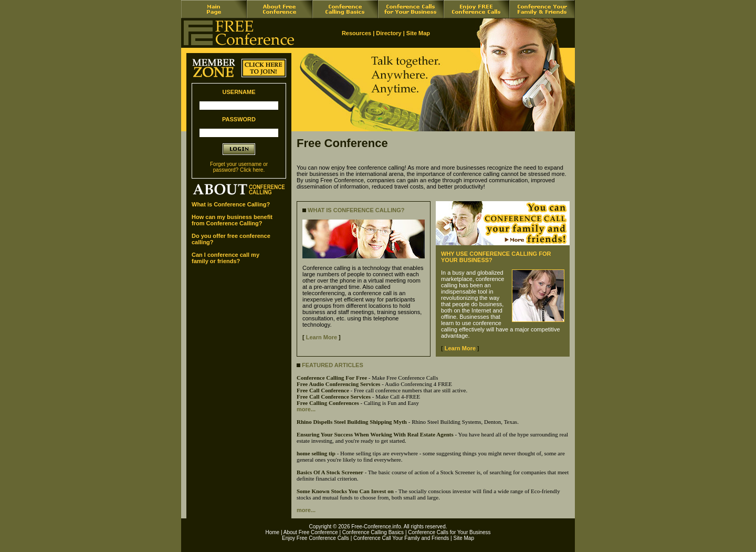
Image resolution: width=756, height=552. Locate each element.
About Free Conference (311, 532)
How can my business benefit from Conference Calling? (232, 220)
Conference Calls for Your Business (449, 532)
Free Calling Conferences (328, 403)
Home (272, 532)
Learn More (322, 337)
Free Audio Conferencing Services (338, 384)
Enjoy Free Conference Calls (316, 538)
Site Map (418, 33)
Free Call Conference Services (334, 397)
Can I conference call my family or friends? (225, 258)
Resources (356, 33)
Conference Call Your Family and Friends (401, 538)
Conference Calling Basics (373, 532)
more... (306, 409)
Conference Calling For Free (332, 378)
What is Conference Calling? (231, 204)
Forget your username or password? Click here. (239, 167)
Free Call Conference (323, 390)
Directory (388, 33)
